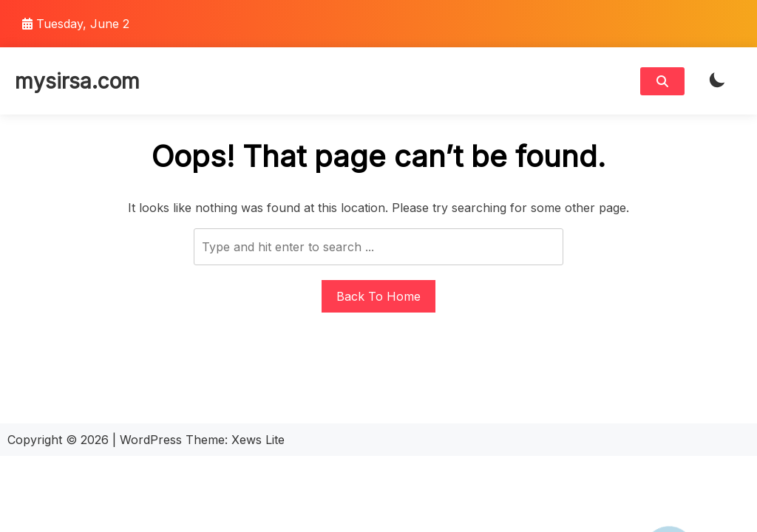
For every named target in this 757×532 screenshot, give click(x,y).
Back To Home (378, 296)
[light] (717, 81)
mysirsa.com (77, 81)
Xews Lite (258, 440)
